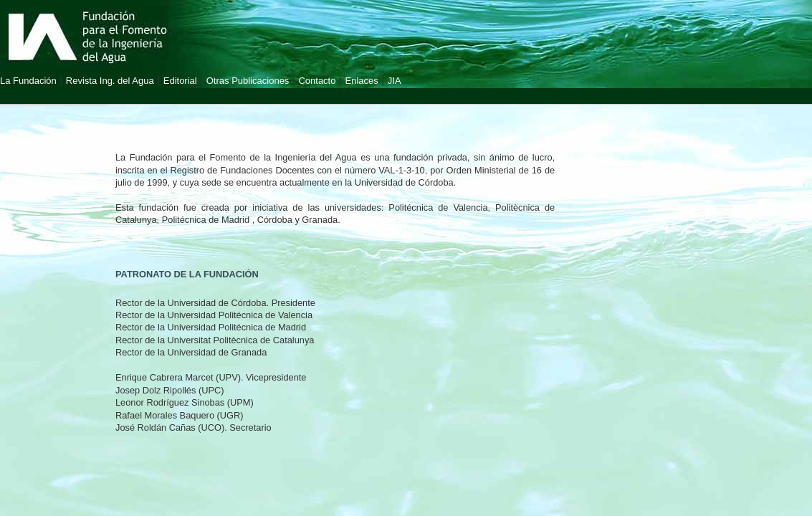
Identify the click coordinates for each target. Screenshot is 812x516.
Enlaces (362, 81)
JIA (395, 81)
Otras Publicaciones (248, 81)
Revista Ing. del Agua (110, 81)
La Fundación (28, 81)
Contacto (317, 81)
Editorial (180, 81)
